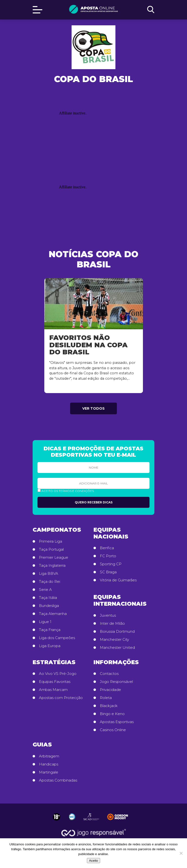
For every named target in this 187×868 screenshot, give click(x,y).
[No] (181, 853)
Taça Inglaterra (52, 566)
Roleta (106, 698)
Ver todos (93, 408)
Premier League (54, 557)
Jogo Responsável (116, 682)
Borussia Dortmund (117, 632)
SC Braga (108, 572)
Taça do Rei (50, 582)
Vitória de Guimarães (118, 580)
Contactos (109, 674)
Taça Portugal (51, 549)
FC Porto (108, 556)
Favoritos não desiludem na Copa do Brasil (88, 345)
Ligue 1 (45, 622)
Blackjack (109, 706)
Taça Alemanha (53, 614)
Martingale (49, 772)
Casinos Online (113, 730)
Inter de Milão (112, 623)
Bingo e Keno (112, 714)
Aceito (93, 861)
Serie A (45, 590)
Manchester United (117, 648)
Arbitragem (49, 756)
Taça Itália (48, 598)
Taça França (50, 630)
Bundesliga (49, 606)
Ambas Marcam (53, 690)
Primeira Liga (51, 541)
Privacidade (110, 690)
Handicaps (49, 764)
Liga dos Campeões (57, 638)
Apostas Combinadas (58, 780)
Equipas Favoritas (55, 682)
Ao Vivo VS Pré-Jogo (58, 674)
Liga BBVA (49, 574)
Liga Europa (50, 646)
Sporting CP (111, 564)
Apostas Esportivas (117, 722)
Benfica (107, 548)
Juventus (108, 615)
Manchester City (114, 640)
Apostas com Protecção (61, 698)
